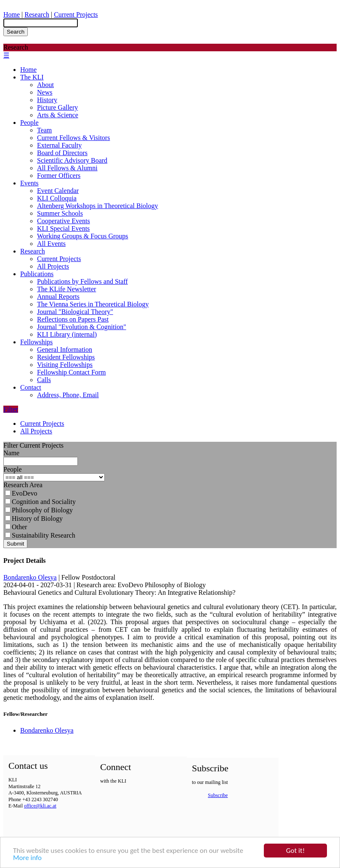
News (45, 92)
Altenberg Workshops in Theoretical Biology (98, 206)
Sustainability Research (40, 535)
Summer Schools (60, 213)
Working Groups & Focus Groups (82, 236)
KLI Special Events (63, 228)
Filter (11, 409)
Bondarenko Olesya (30, 577)
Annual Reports (58, 297)
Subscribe (218, 795)
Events (29, 183)
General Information (65, 350)
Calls (44, 380)
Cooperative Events (64, 221)
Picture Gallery (57, 107)
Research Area (23, 485)
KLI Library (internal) (67, 334)
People (29, 123)
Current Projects (76, 15)
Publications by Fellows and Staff (82, 281)
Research (37, 15)
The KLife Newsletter (66, 289)
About (45, 85)
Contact (31, 387)
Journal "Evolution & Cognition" (82, 327)
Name (11, 453)
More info (27, 858)
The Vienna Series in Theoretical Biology (93, 304)
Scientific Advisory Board (72, 160)
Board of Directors (62, 153)
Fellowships (36, 342)
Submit (15, 544)
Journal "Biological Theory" (75, 312)
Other (16, 527)
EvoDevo (21, 493)
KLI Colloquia (57, 198)
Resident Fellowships (66, 357)
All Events (51, 244)
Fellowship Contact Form (72, 372)
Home (12, 15)
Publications (37, 274)
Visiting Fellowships (65, 365)
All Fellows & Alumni (67, 168)
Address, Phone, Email (68, 395)
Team (44, 130)
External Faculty (59, 145)
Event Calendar (58, 191)
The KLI (32, 77)
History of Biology (34, 518)
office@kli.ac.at (40, 806)
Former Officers (59, 175)
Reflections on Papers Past (73, 319)
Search (16, 32)
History (47, 100)
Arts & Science (58, 115)
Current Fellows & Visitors (73, 138)
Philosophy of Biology (39, 510)
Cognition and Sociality (40, 502)
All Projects (53, 266)
